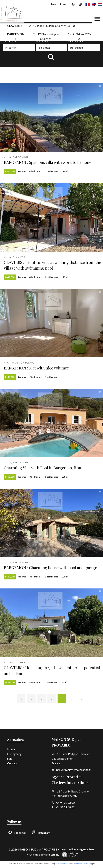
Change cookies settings (44, 854)
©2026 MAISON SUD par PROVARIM (33, 849)
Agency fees (87, 849)
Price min (10, 41)
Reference (76, 41)
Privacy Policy (63, 864)
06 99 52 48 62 (65, 807)
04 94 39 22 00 (65, 802)
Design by (69, 855)
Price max (43, 41)
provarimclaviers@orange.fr (74, 770)
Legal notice (68, 849)
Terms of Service (82, 864)
